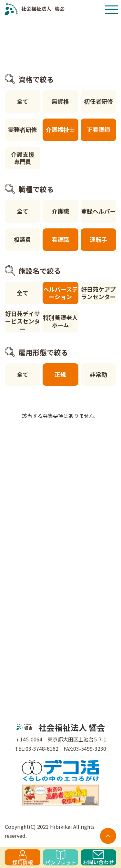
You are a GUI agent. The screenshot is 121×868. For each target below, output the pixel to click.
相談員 (23, 239)
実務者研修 (23, 129)
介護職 (60, 211)
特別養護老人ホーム (60, 321)
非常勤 (98, 374)
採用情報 (23, 858)
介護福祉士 (60, 129)
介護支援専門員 (23, 158)
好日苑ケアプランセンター (98, 293)
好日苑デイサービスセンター (23, 321)
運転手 (98, 239)
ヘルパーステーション (60, 293)
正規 (60, 374)
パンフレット (60, 858)
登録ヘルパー (98, 211)
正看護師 (98, 129)
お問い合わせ (98, 858)
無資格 (60, 101)
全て (23, 101)
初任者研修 (98, 101)
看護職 (60, 239)
